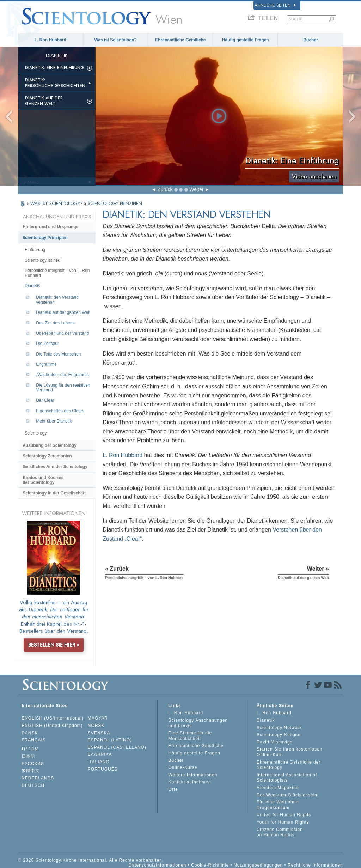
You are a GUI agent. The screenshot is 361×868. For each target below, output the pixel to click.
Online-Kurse (183, 767)
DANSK (30, 733)
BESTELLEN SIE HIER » (54, 645)
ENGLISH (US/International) (53, 718)
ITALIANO (99, 762)
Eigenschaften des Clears (60, 411)
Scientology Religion (279, 735)
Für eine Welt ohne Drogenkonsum (278, 805)
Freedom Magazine (278, 788)
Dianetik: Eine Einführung (54, 68)
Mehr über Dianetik (54, 421)
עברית (30, 748)
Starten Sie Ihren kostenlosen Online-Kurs (289, 752)
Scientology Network (279, 728)
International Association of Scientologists (287, 778)
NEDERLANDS (38, 778)
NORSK (96, 726)
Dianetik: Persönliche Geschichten (55, 83)
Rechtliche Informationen (315, 865)
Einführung (35, 250)
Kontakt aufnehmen (189, 782)
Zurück (165, 189)
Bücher (310, 40)
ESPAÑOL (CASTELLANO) (117, 747)
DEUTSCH (33, 785)
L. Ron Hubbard (50, 40)
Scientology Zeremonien (47, 456)
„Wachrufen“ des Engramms (62, 375)
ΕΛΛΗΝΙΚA (100, 754)
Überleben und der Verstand (62, 333)
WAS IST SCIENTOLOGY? (57, 203)
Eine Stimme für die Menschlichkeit (190, 736)
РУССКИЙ (33, 764)
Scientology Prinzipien (45, 238)
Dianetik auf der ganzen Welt (44, 101)
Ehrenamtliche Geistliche (180, 40)
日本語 (28, 756)
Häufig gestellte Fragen (246, 40)
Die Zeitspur (47, 344)
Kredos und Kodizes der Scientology (43, 480)
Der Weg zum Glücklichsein (287, 795)
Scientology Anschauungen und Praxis (198, 723)
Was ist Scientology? (116, 40)
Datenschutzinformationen (157, 865)
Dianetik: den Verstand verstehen (57, 300)
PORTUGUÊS (103, 769)
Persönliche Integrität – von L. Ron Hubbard (57, 273)
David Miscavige (275, 742)
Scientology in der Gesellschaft (54, 493)
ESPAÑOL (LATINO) (110, 740)
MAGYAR (98, 718)
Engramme (46, 364)
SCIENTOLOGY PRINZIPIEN (115, 203)
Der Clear (45, 400)
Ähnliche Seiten (275, 5)
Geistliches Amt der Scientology (55, 467)
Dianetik (32, 286)
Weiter (196, 189)
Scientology (36, 433)
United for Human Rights (284, 815)
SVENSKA (99, 733)
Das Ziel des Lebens (55, 323)
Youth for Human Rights (283, 822)
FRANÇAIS (34, 740)
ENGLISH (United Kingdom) (52, 726)
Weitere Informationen (193, 775)
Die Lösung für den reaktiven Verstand (63, 388)
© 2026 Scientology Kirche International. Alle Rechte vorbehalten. (91, 860)
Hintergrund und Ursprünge (50, 227)
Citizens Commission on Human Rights (280, 832)
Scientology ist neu (42, 260)
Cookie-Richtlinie (210, 865)
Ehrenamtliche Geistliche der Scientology (289, 765)
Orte (173, 789)
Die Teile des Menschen (58, 354)
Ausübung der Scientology (50, 445)
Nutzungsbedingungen (258, 865)
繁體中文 (31, 771)
